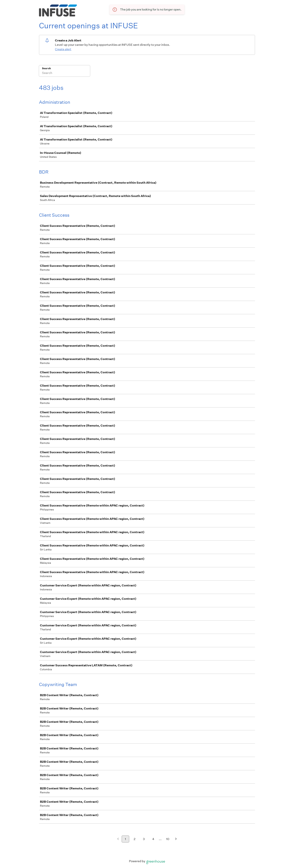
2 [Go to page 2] (135, 839)
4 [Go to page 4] (153, 839)
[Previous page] (118, 839)
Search (46, 68)
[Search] (64, 73)
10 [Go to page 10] (168, 839)
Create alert (63, 49)
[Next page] (176, 839)
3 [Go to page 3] (144, 839)
